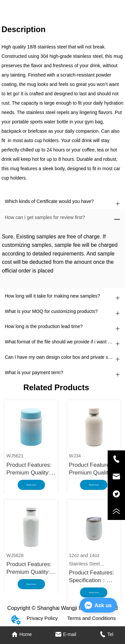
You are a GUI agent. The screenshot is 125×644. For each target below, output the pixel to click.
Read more (31, 485)
